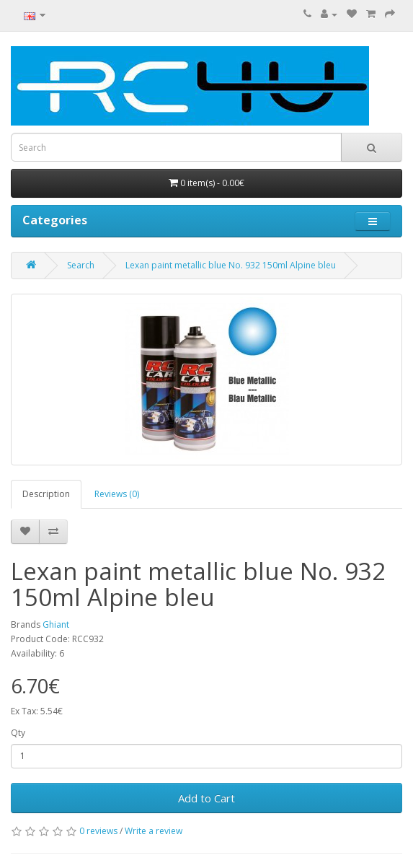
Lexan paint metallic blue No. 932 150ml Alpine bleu (231, 265)
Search (81, 265)
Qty (18, 733)
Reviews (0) (117, 494)
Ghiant (56, 624)
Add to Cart (206, 798)
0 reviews (98, 831)
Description (46, 494)
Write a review (154, 831)
